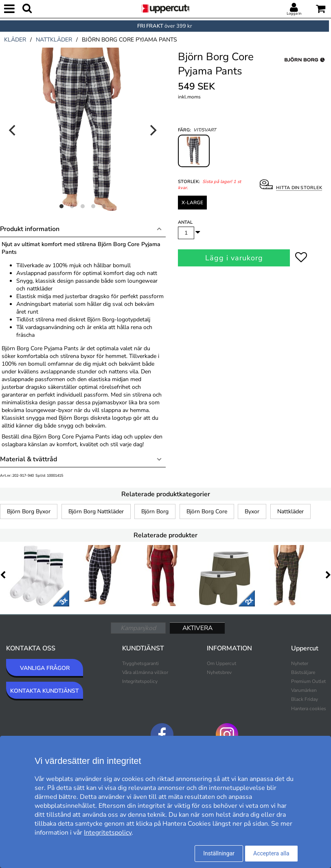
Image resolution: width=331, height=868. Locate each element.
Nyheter (300, 663)
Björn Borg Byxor (29, 511)
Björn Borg (155, 511)
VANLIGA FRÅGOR (45, 668)
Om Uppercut (221, 663)
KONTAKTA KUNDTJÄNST (45, 691)
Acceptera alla (271, 853)
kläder (15, 40)
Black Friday (305, 699)
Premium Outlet (308, 681)
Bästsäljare (303, 672)
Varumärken (304, 690)
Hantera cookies (309, 709)
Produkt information (30, 229)
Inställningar (219, 853)
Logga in (294, 13)
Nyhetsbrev (219, 672)
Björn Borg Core (207, 511)
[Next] (153, 130)
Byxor (252, 511)
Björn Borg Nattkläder (96, 511)
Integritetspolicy (140, 681)
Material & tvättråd (28, 459)
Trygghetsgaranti (140, 663)
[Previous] (13, 130)
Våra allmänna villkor (145, 672)
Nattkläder (290, 511)
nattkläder (54, 40)
